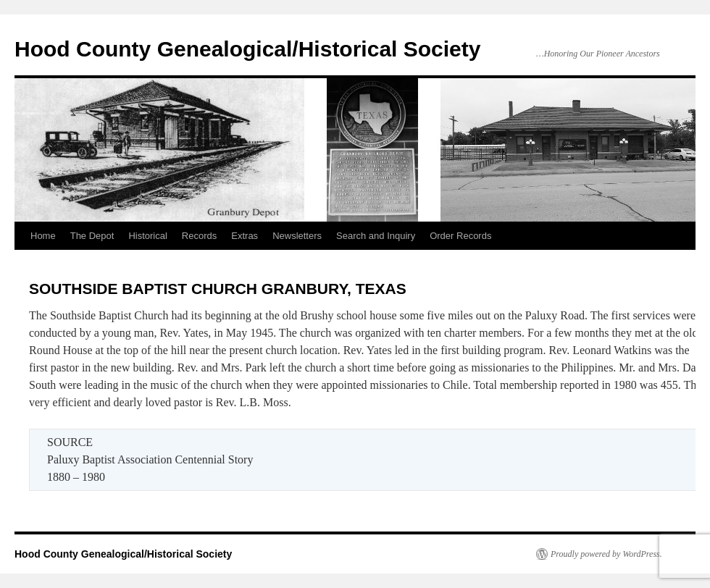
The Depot (92, 236)
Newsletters (297, 236)
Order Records (460, 236)
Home (43, 236)
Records (199, 236)
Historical (147, 236)
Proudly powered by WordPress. (606, 554)
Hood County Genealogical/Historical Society (247, 49)
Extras (245, 236)
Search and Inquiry (376, 236)
